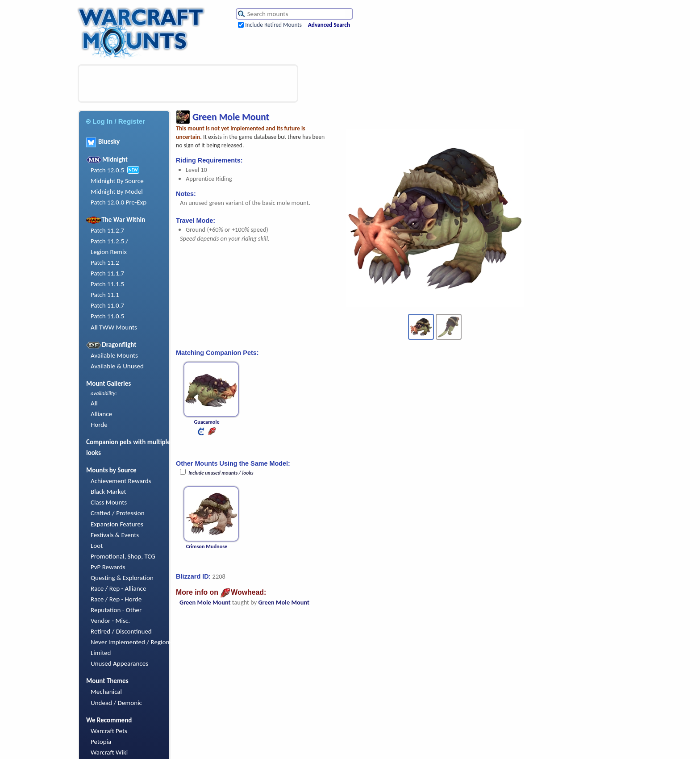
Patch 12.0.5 (107, 170)
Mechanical (106, 692)
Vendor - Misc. (110, 621)
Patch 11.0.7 (107, 305)
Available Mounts (114, 355)
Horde (99, 425)
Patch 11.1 (105, 295)
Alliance (101, 414)
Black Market (108, 492)
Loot (97, 546)
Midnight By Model (117, 192)
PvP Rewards (108, 567)
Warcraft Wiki (109, 752)
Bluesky (103, 142)
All (94, 403)
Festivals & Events (115, 535)
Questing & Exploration (122, 578)
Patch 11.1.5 (107, 284)
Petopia (101, 742)
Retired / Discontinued (121, 631)
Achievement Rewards (121, 481)
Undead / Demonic (116, 703)
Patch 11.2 (105, 263)
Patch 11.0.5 (107, 316)
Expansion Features (117, 524)
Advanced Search (329, 25)
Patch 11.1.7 (107, 273)
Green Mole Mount (205, 602)
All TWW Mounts (114, 327)
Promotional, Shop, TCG (123, 556)
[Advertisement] (188, 83)
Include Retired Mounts (273, 25)
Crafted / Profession (118, 513)
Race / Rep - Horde (116, 599)
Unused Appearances (119, 663)
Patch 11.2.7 (107, 230)
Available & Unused (117, 366)
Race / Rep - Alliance (118, 588)
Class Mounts (109, 502)
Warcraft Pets (109, 731)
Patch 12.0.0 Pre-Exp (119, 202)
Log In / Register (116, 121)
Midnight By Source (117, 181)
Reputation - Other (116, 610)
